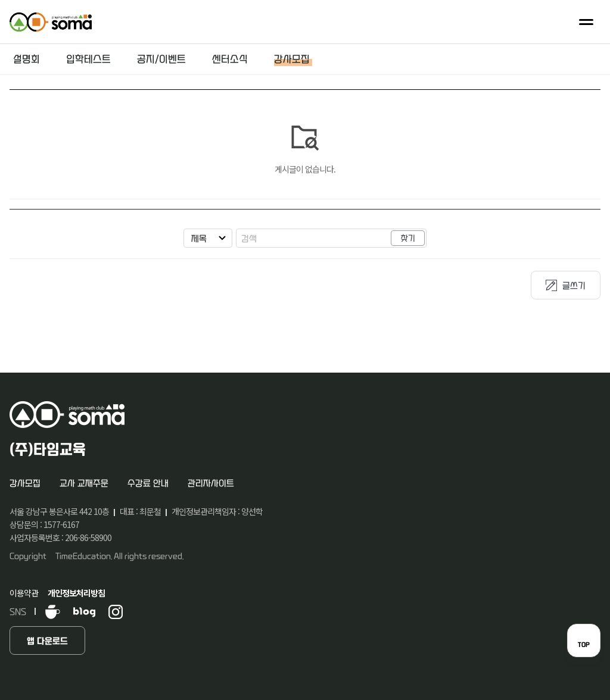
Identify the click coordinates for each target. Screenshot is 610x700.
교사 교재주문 (84, 484)
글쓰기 (574, 286)
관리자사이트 (211, 484)
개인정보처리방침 (76, 593)
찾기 (408, 238)
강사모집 (25, 484)
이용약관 (24, 593)
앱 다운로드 (47, 641)
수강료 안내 (148, 484)
